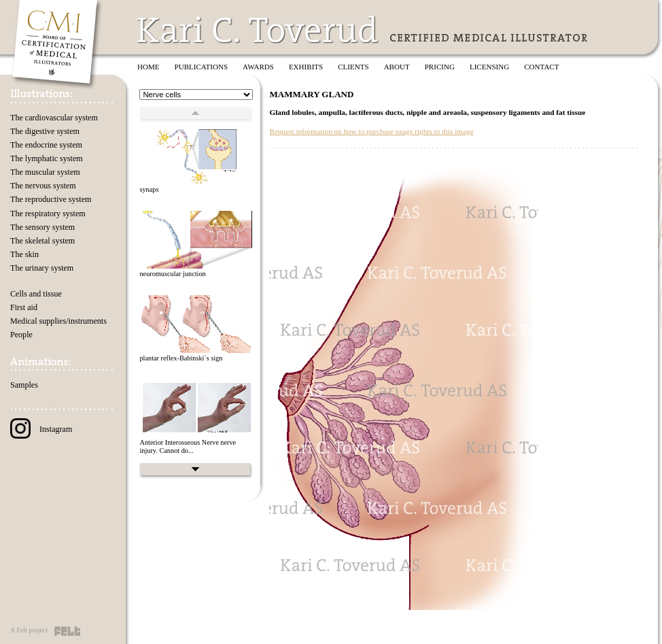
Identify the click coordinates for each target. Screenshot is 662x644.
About (397, 67)
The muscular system (45, 172)
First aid (24, 307)
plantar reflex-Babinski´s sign (181, 358)
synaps (149, 189)
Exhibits (306, 67)
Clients (353, 67)
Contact (541, 67)
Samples (24, 385)
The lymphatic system (47, 158)
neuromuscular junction (172, 274)
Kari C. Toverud (258, 30)
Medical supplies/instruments (58, 321)
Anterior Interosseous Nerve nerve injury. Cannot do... (188, 447)
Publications (202, 67)
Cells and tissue (36, 294)
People (21, 335)
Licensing (489, 67)
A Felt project (29, 630)
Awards (258, 67)
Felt (67, 631)
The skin (24, 254)
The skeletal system (42, 241)
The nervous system (43, 186)
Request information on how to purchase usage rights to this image (371, 131)
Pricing (440, 67)
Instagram (41, 429)
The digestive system (45, 131)
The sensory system (42, 227)
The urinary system (42, 268)
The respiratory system (48, 214)
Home (149, 67)
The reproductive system (51, 199)
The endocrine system (46, 145)
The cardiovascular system (54, 118)
